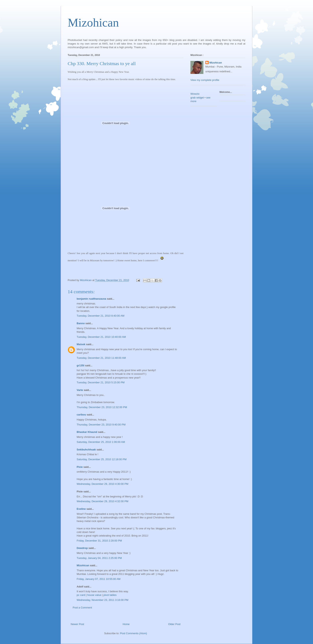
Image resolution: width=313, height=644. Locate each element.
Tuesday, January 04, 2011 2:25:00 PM (99, 558)
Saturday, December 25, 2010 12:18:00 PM (102, 459)
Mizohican (93, 23)
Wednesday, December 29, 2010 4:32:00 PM (103, 501)
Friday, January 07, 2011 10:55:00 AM (99, 579)
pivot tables (110, 595)
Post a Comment (82, 608)
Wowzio (195, 94)
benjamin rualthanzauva (91, 299)
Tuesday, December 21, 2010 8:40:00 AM (101, 316)
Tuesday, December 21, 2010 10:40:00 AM (101, 337)
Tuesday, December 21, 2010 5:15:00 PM (101, 382)
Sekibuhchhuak (86, 450)
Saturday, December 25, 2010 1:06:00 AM (101, 442)
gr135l (80, 365)
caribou (81, 415)
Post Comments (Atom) (133, 633)
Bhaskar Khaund (87, 432)
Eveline (81, 509)
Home (126, 624)
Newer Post (77, 624)
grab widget (197, 98)
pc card (81, 595)
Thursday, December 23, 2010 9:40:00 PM (101, 425)
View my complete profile (205, 80)
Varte (80, 390)
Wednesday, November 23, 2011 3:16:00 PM (103, 600)
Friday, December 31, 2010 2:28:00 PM (99, 541)
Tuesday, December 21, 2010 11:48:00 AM (101, 358)
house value (94, 595)
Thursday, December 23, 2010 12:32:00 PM (102, 407)
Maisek (81, 344)
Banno (81, 323)
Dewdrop (82, 548)
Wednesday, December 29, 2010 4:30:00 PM (103, 484)
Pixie (80, 467)
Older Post (174, 624)
